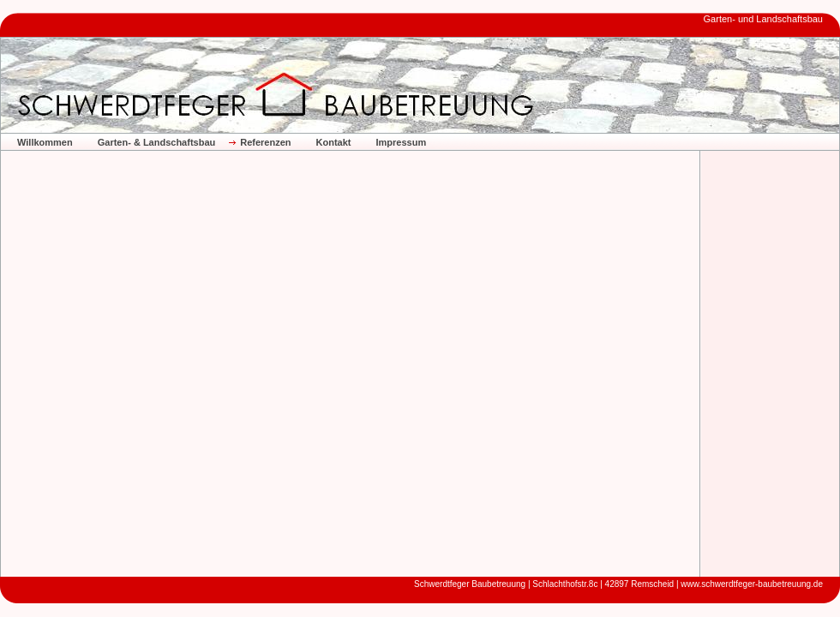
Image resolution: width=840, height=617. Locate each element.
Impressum (401, 142)
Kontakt (334, 142)
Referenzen (265, 142)
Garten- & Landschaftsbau (157, 142)
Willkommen (45, 142)
